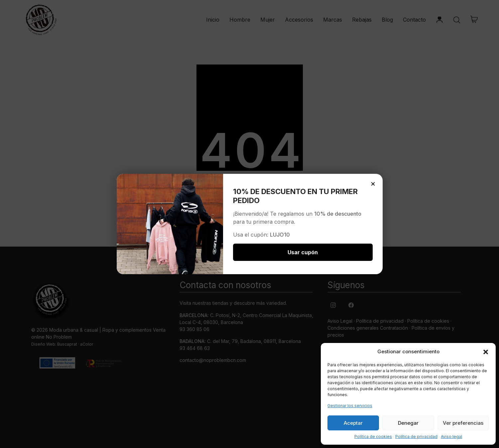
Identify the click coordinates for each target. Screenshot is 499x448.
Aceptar (353, 423)
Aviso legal (451, 437)
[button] (486, 352)
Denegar (408, 423)
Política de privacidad (416, 437)
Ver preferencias (463, 423)
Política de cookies (373, 437)
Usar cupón (303, 252)
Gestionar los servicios (350, 406)
